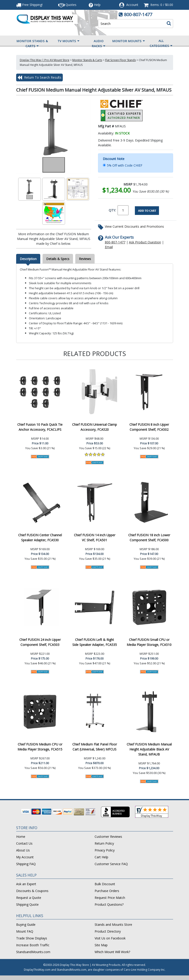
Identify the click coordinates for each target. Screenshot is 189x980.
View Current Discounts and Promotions (134, 226)
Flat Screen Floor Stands (120, 60)
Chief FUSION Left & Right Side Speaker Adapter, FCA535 (95, 642)
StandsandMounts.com (33, 952)
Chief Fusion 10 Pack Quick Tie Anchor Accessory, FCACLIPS (40, 427)
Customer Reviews (108, 837)
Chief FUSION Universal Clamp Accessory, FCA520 (94, 427)
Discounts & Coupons (32, 891)
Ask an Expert (26, 884)
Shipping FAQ (26, 864)
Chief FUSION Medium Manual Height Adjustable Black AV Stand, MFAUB (149, 749)
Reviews (85, 259)
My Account (25, 857)
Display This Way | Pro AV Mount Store (45, 60)
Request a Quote (29, 898)
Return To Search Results (39, 77)
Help (95, 5)
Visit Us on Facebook (110, 938)
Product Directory (108, 931)
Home (21, 837)
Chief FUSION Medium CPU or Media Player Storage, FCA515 (40, 747)
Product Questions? (109, 904)
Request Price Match (110, 898)
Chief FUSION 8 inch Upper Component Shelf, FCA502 (149, 427)
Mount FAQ (25, 931)
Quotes (67, 5)
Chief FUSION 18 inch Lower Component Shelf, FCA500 (149, 538)
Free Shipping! (29, 5)
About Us (23, 850)
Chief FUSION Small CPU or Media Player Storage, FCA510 (149, 642)
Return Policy (104, 843)
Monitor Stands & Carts (32, 44)
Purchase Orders (107, 891)
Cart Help (101, 857)
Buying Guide (26, 925)
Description (28, 259)
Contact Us (24, 843)
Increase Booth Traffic (33, 945)
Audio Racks (99, 44)
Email (109, 247)
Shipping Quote (27, 904)
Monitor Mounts (129, 41)
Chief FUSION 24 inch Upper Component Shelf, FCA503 (40, 642)
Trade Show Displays (32, 938)
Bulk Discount (105, 884)
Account (132, 5)
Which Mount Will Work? (112, 952)
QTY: (112, 210)
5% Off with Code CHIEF (125, 165)
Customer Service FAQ (111, 864)
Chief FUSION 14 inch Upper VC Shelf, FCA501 (95, 538)
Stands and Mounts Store (113, 925)
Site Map (101, 945)
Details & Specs (58, 259)
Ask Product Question (145, 242)
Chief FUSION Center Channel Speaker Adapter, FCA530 (40, 538)
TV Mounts (69, 41)
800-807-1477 (138, 14)
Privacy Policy (105, 850)
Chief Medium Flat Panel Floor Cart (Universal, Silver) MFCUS (95, 747)
